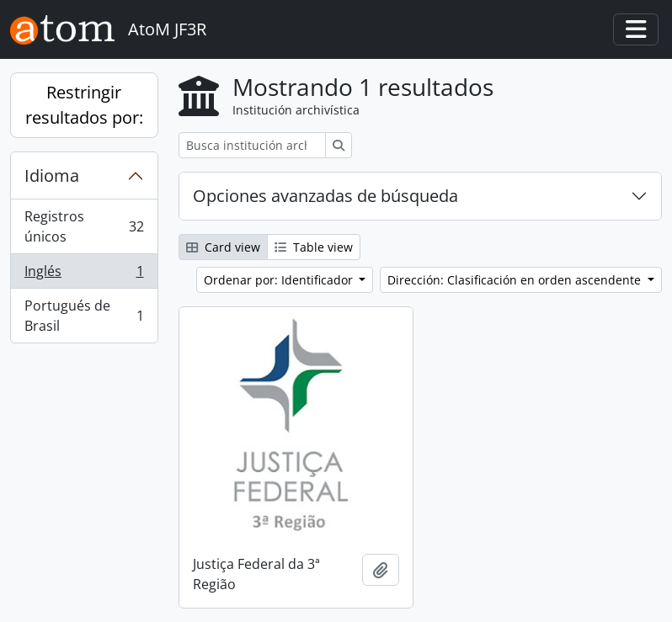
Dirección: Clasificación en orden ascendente (516, 280)
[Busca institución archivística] (252, 145)
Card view (223, 247)
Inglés (84, 275)
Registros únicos (84, 226)
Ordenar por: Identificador (280, 280)
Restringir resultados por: (84, 105)
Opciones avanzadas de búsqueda (325, 196)
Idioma (52, 175)
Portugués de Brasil (84, 316)
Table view (314, 247)
